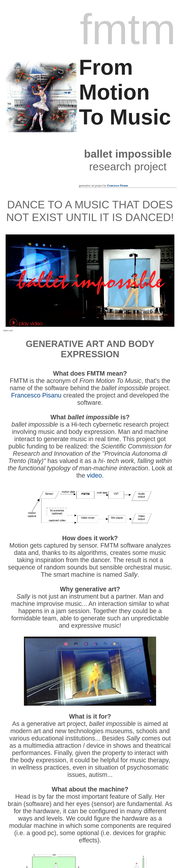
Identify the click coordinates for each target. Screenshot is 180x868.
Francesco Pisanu (118, 186)
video (94, 475)
